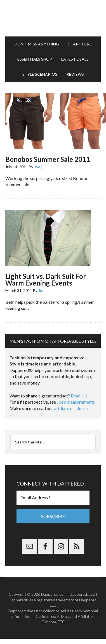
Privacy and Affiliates (75, 616)
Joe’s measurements (76, 402)
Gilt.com (49, 622)
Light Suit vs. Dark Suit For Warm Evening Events (46, 280)
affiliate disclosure (72, 408)
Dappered (53, 18)
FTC (61, 622)
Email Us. (80, 396)
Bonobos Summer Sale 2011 (48, 159)
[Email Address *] (53, 498)
